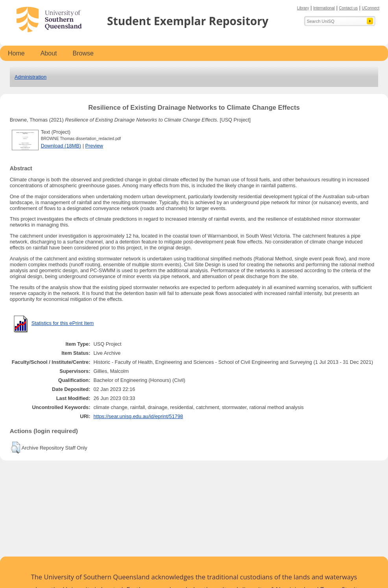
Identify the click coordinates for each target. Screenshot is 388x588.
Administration (30, 77)
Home (16, 53)
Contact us (348, 8)
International (324, 8)
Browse (83, 53)
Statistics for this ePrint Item (63, 323)
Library (303, 8)
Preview (94, 146)
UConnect (371, 8)
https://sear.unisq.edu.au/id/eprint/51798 (138, 416)
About (49, 53)
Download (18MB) (61, 146)
